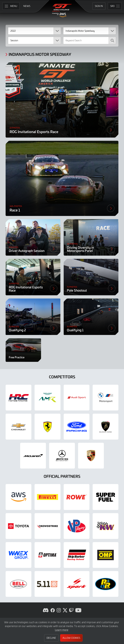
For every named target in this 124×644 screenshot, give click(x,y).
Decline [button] (51, 638)
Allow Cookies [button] (71, 638)
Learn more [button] (62, 630)
